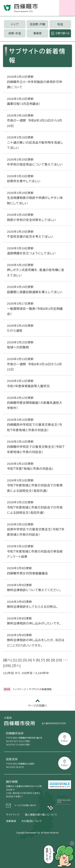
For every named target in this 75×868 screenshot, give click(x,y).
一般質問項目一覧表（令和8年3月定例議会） (35, 311)
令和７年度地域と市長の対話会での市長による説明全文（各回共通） (35, 510)
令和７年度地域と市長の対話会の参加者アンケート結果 (35, 554)
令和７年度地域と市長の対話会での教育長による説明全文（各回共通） (35, 488)
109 (7, 666)
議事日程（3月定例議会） (24, 104)
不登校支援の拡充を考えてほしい (30, 237)
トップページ (20, 689)
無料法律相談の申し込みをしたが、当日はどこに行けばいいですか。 (36, 643)
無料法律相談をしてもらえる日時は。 (32, 607)
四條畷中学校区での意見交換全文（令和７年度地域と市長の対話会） (36, 449)
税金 (60, 24)
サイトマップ (13, 815)
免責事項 (11, 821)
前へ (7, 660)
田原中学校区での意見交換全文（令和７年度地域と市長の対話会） (36, 532)
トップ (15, 24)
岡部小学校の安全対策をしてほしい (32, 220)
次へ (16, 666)
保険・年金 (15, 33)
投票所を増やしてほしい (24, 181)
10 (59, 660)
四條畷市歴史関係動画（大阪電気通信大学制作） (35, 405)
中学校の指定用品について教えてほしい (35, 164)
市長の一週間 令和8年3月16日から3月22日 (34, 367)
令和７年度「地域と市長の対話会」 (30, 469)
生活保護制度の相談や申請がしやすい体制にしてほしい (35, 200)
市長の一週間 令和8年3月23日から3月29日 (34, 123)
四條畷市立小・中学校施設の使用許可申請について (35, 84)
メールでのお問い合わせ (25, 805)
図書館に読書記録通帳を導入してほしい (35, 292)
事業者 (37, 33)
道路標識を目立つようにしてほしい (31, 253)
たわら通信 (15, 331)
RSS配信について (32, 821)
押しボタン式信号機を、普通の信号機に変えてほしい (36, 273)
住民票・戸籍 (37, 24)
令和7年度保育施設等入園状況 (28, 386)
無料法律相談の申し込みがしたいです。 (34, 623)
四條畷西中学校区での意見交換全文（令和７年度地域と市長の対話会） (35, 427)
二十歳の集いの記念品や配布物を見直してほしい (35, 145)
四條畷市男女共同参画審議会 (27, 573)
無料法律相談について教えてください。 (34, 590)
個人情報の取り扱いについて (41, 815)
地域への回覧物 (18, 347)
